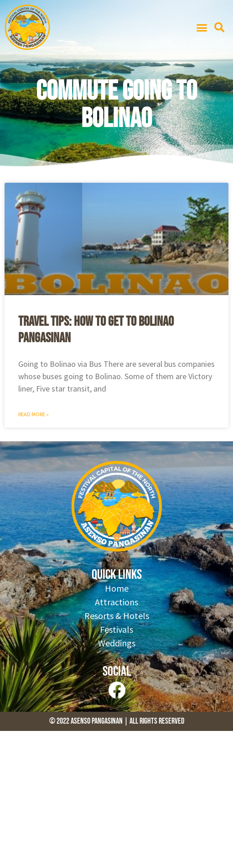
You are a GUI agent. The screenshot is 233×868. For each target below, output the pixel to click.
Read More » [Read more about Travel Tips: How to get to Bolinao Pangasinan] (34, 414)
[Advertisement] (116, 799)
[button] (202, 27)
